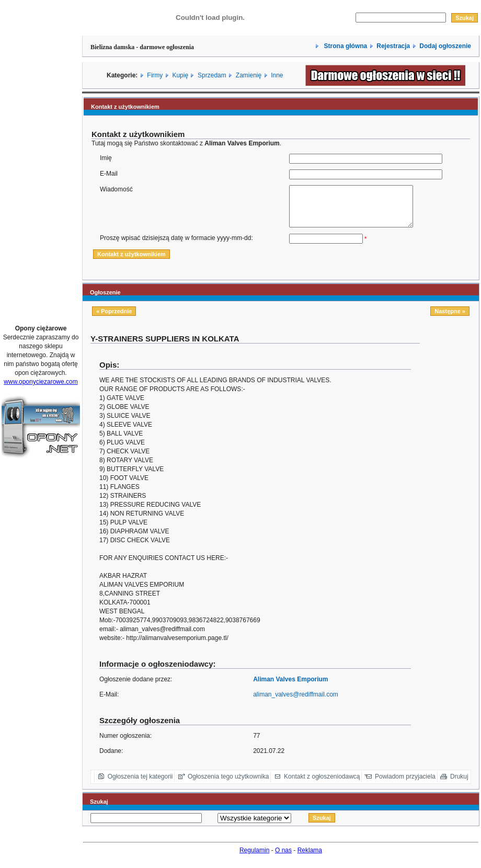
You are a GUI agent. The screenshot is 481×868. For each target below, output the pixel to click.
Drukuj (459, 784)
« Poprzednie (114, 319)
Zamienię (249, 75)
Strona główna (345, 46)
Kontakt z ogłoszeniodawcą (322, 784)
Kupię (180, 75)
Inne (277, 75)
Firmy (155, 75)
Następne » (450, 319)
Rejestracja (393, 46)
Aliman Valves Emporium (290, 687)
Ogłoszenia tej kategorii (140, 784)
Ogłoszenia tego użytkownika (228, 784)
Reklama (310, 858)
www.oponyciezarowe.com (41, 382)
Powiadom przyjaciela (405, 784)
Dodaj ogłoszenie (445, 46)
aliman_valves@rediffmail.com (296, 702)
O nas (283, 858)
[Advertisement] (41, 158)
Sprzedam (212, 75)
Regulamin (254, 858)
